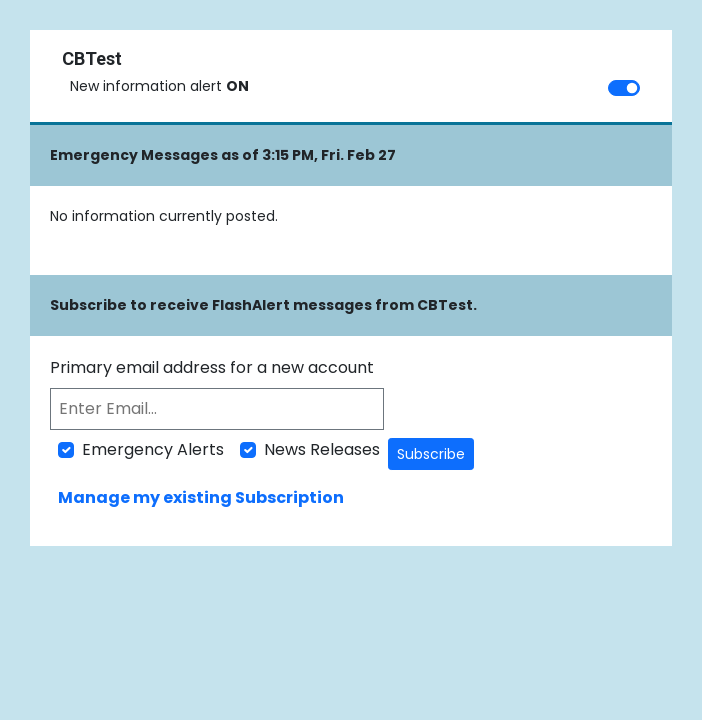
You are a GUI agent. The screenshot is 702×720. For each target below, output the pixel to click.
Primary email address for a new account (212, 367)
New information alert (159, 86)
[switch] (624, 88)
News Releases (322, 449)
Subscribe (431, 454)
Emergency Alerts (153, 449)
